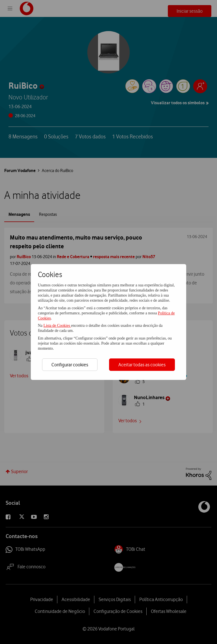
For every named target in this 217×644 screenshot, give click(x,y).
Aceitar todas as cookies (142, 365)
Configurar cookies (70, 365)
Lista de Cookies (57, 326)
